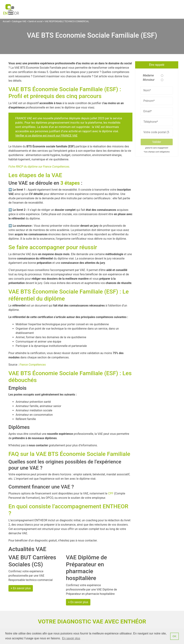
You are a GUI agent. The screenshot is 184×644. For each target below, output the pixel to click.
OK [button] (174, 636)
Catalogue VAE (19, 21)
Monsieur (147, 80)
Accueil (6, 21)
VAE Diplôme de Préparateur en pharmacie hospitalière (86, 568)
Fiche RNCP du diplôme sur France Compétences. (39, 167)
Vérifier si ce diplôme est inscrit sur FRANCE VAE (46, 136)
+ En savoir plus (21, 588)
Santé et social (35, 21)
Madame (147, 75)
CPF (111, 493)
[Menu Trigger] (11, 13)
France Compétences (33, 365)
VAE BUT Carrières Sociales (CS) (32, 561)
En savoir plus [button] (71, 638)
